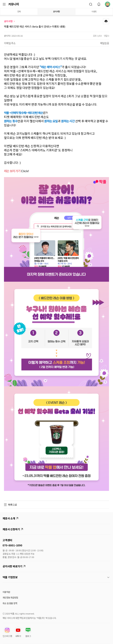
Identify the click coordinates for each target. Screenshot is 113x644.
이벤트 (94, 11)
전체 (19, 11)
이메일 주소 (10, 43)
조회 (95, 36)
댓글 (106, 36)
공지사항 (56, 11)
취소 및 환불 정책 (10, 603)
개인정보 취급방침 (10, 597)
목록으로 (12, 505)
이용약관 (6, 592)
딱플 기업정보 (56, 577)
